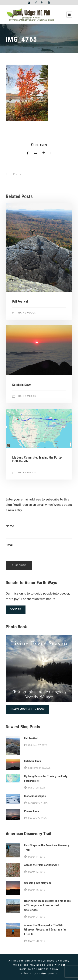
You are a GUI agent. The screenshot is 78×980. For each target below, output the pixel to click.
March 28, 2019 (37, 941)
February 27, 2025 (38, 803)
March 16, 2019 (37, 890)
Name (39, 531)
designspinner (47, 973)
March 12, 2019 (37, 872)
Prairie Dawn (32, 811)
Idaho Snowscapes (35, 796)
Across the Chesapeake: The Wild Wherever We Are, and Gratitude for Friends (45, 930)
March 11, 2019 (37, 857)
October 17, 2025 (38, 745)
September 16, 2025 (39, 768)
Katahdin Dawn (22, 385)
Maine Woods (27, 313)
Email (39, 550)
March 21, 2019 (37, 917)
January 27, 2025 (37, 818)
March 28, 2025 (37, 788)
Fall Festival (20, 301)
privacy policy (48, 969)
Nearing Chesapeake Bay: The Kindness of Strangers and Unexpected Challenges (47, 905)
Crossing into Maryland (38, 883)
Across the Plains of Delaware (42, 865)
